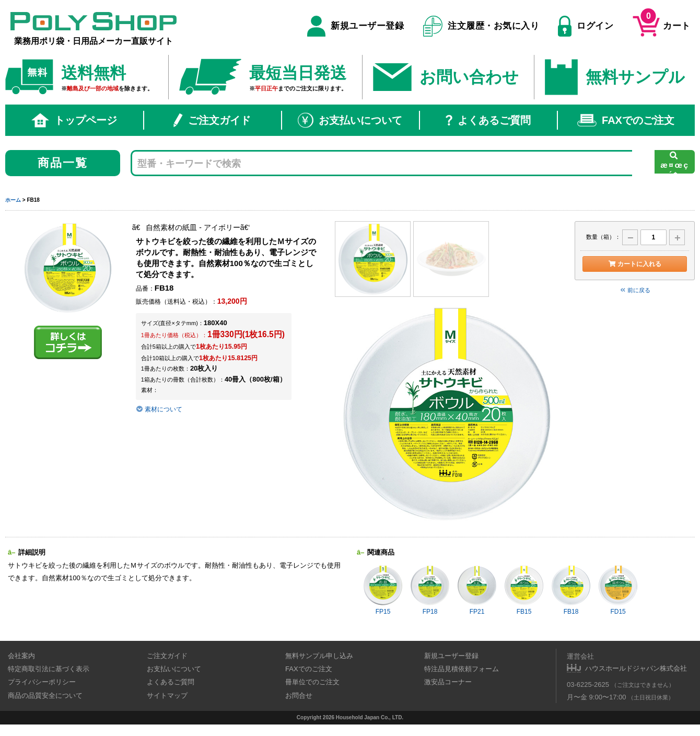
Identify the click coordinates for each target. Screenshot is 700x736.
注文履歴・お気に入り (481, 26)
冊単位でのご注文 (312, 682)
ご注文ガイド (212, 120)
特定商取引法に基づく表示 (49, 669)
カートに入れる (634, 264)
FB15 (524, 590)
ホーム (13, 200)
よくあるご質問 (488, 120)
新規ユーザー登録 (355, 26)
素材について (159, 409)
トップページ (74, 120)
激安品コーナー (448, 682)
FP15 (383, 590)
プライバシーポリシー (42, 682)
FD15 (618, 590)
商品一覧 (63, 163)
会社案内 (21, 656)
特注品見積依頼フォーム (462, 669)
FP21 (477, 590)
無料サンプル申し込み (319, 656)
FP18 (430, 590)
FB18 (571, 590)
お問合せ (299, 695)
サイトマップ (167, 695)
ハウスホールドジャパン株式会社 (636, 668)
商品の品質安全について (45, 695)
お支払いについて (350, 120)
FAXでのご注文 (626, 120)
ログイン (586, 26)
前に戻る (635, 290)
